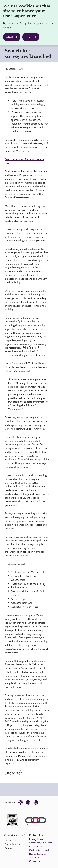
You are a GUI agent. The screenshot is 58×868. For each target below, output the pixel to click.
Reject (31, 37)
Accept (12, 37)
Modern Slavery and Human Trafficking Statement (39, 854)
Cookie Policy (36, 835)
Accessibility (35, 846)
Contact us (35, 861)
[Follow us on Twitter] (21, 802)
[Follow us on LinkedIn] (28, 802)
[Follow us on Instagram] (36, 802)
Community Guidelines (41, 843)
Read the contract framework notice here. (24, 161)
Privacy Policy (36, 839)
